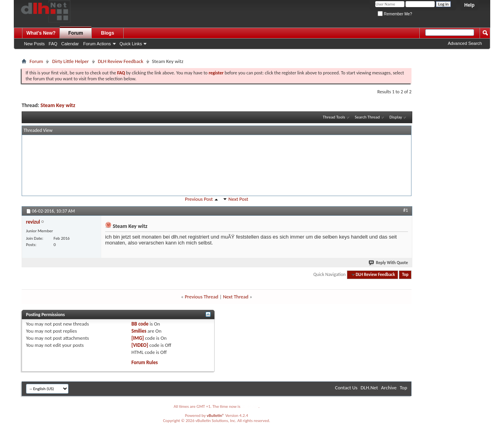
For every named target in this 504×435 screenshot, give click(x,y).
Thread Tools (334, 117)
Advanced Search (465, 43)
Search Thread (367, 117)
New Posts (34, 44)
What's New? (41, 33)
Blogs (108, 33)
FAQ (53, 44)
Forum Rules (145, 362)
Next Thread (236, 297)
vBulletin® (216, 416)
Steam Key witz (58, 105)
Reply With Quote (389, 263)
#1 (406, 210)
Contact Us (346, 388)
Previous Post (199, 199)
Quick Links (131, 44)
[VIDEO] (140, 345)
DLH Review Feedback (121, 61)
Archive (389, 388)
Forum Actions (97, 44)
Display (396, 117)
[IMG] (138, 338)
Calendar (70, 44)
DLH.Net (369, 388)
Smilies (139, 331)
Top (405, 275)
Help (469, 5)
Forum (76, 33)
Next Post (238, 199)
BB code (140, 324)
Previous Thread (201, 297)
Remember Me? (395, 14)
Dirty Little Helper (70, 61)
